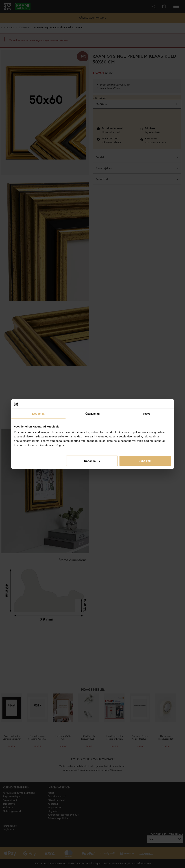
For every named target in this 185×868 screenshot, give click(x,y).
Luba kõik (145, 461)
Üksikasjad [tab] (92, 413)
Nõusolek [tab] (38, 413)
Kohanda (92, 461)
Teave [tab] (147, 413)
